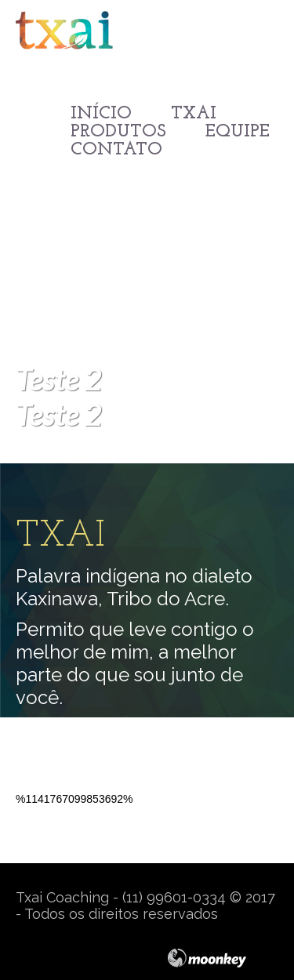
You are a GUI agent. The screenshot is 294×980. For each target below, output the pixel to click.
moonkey (223, 958)
